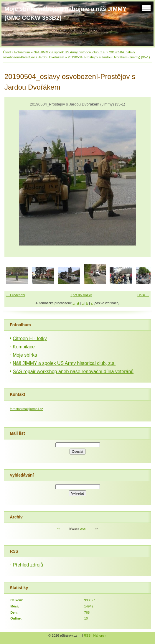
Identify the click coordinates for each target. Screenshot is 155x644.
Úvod (7, 52)
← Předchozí (15, 295)
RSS (87, 635)
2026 (83, 529)
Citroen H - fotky (30, 339)
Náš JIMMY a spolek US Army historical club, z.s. (70, 52)
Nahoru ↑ (100, 635)
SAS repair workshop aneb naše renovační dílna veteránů (73, 372)
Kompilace (24, 347)
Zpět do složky (81, 295)
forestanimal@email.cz (26, 409)
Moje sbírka (25, 355)
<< (58, 529)
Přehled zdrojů (28, 565)
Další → (143, 295)
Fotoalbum (22, 52)
